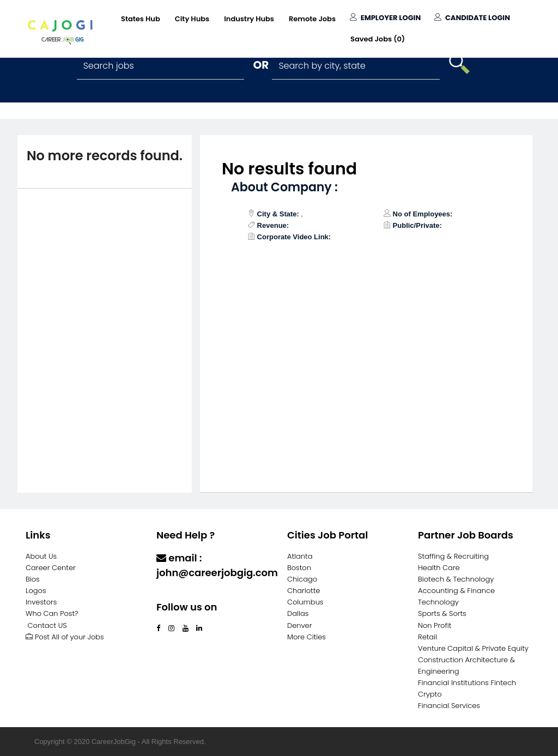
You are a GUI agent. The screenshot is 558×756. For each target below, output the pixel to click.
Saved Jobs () (378, 39)
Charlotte (304, 591)
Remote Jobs (312, 19)
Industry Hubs (249, 19)
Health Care (439, 568)
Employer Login (385, 18)
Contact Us (185, 594)
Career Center (51, 568)
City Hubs (192, 19)
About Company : (284, 187)
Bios (33, 579)
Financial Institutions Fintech (467, 683)
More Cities (307, 637)
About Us (41, 556)
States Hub (141, 19)
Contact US (47, 625)
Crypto (430, 694)
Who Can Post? (52, 613)
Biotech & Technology (456, 579)
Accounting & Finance (456, 591)
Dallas (298, 613)
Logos (36, 591)
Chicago (302, 579)
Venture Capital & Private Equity (473, 648)
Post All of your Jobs (65, 637)
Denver (299, 625)
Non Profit (435, 625)
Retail (427, 637)
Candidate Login (472, 18)
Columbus (305, 602)
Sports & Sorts (442, 613)
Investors (41, 602)
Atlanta (300, 556)
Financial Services (449, 706)
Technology (438, 602)
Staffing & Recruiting (453, 556)
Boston (299, 568)
